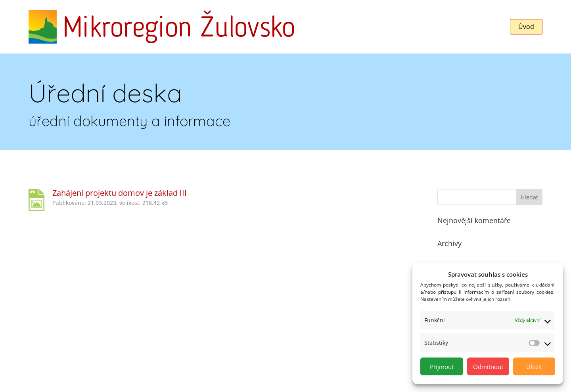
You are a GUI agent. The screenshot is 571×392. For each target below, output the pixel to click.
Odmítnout (488, 367)
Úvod (526, 27)
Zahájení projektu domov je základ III (120, 193)
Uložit (534, 367)
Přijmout (442, 367)
